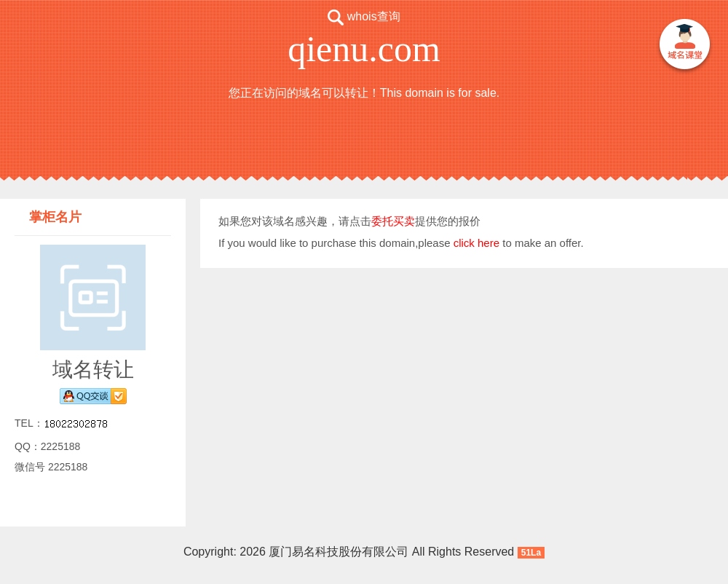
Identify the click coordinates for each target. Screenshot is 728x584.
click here (476, 243)
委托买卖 (393, 221)
